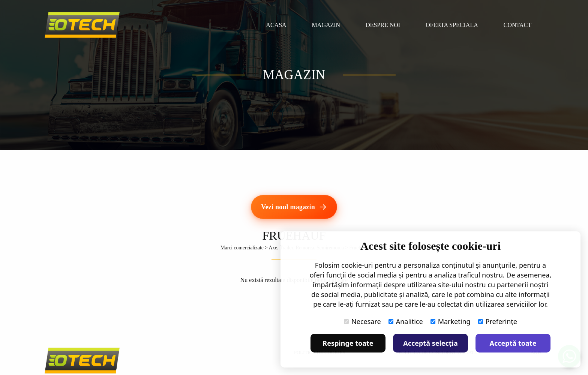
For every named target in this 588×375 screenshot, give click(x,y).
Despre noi (383, 25)
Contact (517, 25)
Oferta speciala (452, 25)
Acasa (276, 25)
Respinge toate (348, 343)
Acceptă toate (513, 343)
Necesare (362, 321)
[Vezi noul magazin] (294, 207)
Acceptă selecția (430, 343)
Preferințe (498, 321)
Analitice (406, 321)
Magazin (326, 25)
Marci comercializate (242, 248)
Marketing (451, 321)
